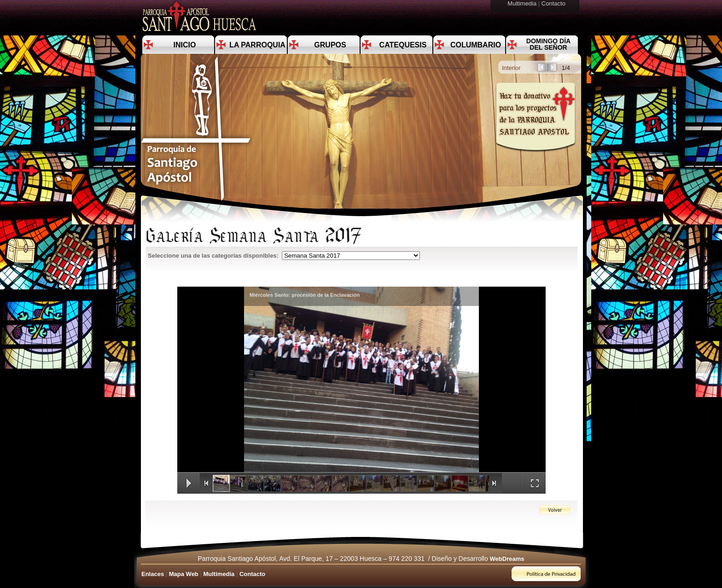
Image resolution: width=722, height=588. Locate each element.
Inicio (185, 45)
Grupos (330, 45)
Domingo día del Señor (548, 44)
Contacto (554, 3)
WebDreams (507, 559)
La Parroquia (257, 45)
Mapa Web (184, 574)
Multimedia (523, 3)
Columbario (476, 45)
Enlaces (153, 574)
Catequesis (403, 45)
